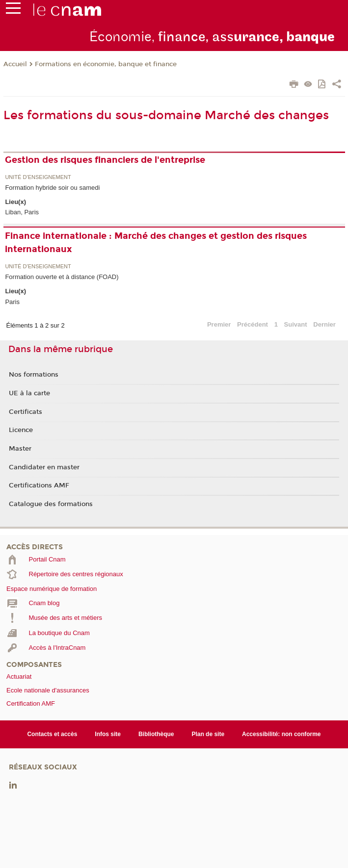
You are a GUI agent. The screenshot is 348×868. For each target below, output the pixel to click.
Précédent (253, 324)
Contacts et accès (52, 734)
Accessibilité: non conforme (281, 734)
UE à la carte (29, 393)
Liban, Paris (22, 212)
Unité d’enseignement (38, 177)
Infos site (108, 734)
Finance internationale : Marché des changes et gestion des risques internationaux (156, 243)
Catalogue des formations (51, 504)
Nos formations (34, 375)
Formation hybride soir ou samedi (52, 188)
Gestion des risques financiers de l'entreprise (105, 160)
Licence (21, 430)
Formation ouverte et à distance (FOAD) (62, 277)
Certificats (26, 412)
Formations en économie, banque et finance (106, 64)
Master (20, 449)
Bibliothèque (156, 734)
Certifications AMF (39, 485)
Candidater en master (44, 467)
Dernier (324, 324)
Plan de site (208, 734)
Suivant (296, 324)
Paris (12, 302)
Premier (219, 324)
